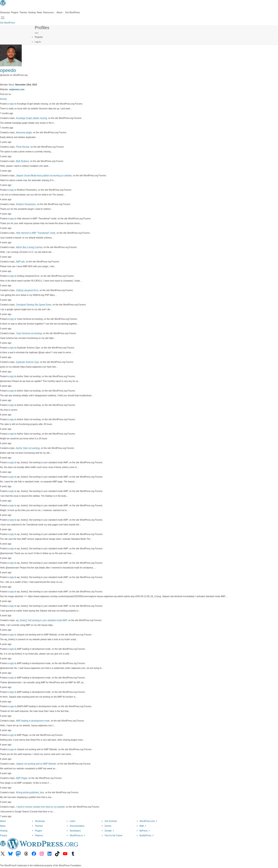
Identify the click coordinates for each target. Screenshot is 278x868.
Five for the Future (114, 836)
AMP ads (20, 262)
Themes (39, 826)
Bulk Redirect (22, 161)
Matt (143, 826)
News (3, 826)
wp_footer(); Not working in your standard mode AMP (41, 620)
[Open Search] (3, 18)
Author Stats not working (28, 448)
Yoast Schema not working (29, 333)
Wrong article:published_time (30, 792)
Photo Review (23, 147)
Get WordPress (7, 23)
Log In (38, 42)
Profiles (42, 28)
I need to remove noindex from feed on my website (40, 807)
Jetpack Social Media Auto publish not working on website (44, 176)
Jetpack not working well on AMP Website (36, 764)
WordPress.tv (77, 836)
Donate (109, 831)
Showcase (40, 821)
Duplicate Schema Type (27, 362)
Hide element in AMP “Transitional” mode (36, 233)
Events (108, 826)
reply (12, 104)
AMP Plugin (22, 778)
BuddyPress (147, 836)
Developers (75, 831)
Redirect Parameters (26, 204)
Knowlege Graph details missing (31, 118)
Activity (3, 99)
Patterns (39, 836)
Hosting (4, 831)
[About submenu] (60, 13)
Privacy (4, 836)
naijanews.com (17, 89)
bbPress (145, 831)
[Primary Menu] (36, 33)
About (3, 821)
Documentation (77, 826)
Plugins (39, 831)
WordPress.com (149, 821)
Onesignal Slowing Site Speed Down (34, 305)
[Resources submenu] (49, 13)
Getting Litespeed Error (27, 290)
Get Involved (111, 821)
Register (39, 37)
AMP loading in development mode (33, 721)
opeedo (8, 70)
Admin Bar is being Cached (29, 247)
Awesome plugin (24, 132)
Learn (73, 821)
